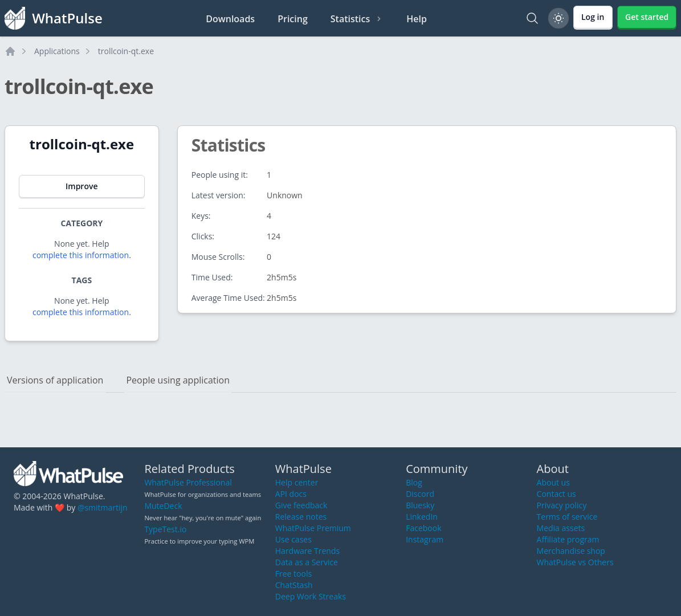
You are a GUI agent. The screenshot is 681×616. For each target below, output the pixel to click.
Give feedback (301, 505)
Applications (57, 51)
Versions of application (55, 380)
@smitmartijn (103, 507)
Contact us (556, 494)
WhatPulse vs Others (575, 562)
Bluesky (420, 505)
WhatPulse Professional (188, 482)
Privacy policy (562, 505)
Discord (420, 494)
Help (417, 19)
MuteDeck (163, 506)
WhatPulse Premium (313, 528)
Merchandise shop (571, 551)
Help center (297, 482)
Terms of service (567, 517)
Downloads (230, 19)
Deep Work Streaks (311, 596)
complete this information (81, 255)
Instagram (425, 539)
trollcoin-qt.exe (126, 51)
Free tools (293, 574)
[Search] (532, 18)
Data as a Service (307, 562)
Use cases (293, 539)
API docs (291, 494)
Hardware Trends (307, 551)
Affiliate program (568, 539)
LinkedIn (422, 517)
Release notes (301, 517)
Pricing (293, 19)
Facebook (423, 528)
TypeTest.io (165, 529)
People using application (178, 380)
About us (553, 482)
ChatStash (294, 585)
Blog (414, 482)
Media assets (561, 528)
